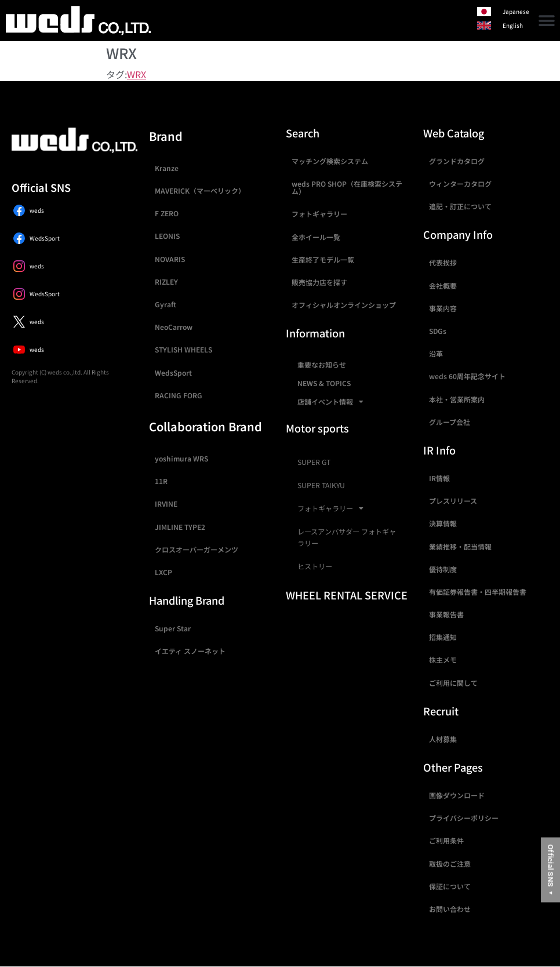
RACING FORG (179, 395)
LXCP (163, 572)
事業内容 (443, 308)
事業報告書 (446, 614)
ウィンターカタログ (460, 183)
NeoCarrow (174, 327)
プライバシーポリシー (464, 818)
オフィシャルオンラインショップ (344, 305)
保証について (450, 886)
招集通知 (443, 637)
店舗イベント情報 (330, 402)
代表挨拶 (443, 262)
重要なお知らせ (322, 364)
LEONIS (167, 236)
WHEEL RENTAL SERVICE (347, 595)
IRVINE (166, 504)
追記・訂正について (460, 206)
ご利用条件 (446, 840)
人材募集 (443, 739)
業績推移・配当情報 (460, 546)
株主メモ (443, 659)
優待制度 (443, 569)
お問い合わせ (450, 909)
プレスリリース (453, 501)
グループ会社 (450, 422)
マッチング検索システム (330, 161)
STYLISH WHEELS (183, 349)
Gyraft (166, 304)
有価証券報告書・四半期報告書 (478, 592)
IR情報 (439, 478)
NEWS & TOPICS (324, 383)
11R (161, 481)
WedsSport (173, 372)
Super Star (173, 628)
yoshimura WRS (181, 458)
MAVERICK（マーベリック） (200, 190)
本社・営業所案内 (457, 399)
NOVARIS (170, 259)
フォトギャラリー (319, 214)
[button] (547, 21)
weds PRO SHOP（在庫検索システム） (347, 187)
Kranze (167, 168)
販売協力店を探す (319, 282)
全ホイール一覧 (316, 237)
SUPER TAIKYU (321, 485)
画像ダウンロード (457, 795)
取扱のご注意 (450, 864)
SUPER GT (314, 462)
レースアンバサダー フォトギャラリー (347, 537)
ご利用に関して (453, 683)
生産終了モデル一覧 (323, 259)
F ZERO (167, 213)
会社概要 (443, 286)
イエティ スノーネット (190, 651)
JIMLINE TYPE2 (180, 527)
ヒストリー (315, 566)
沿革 (436, 353)
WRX (137, 74)
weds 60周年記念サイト (467, 376)
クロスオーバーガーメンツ (197, 549)
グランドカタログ (457, 161)
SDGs (438, 331)
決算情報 (443, 523)
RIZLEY (166, 281)
